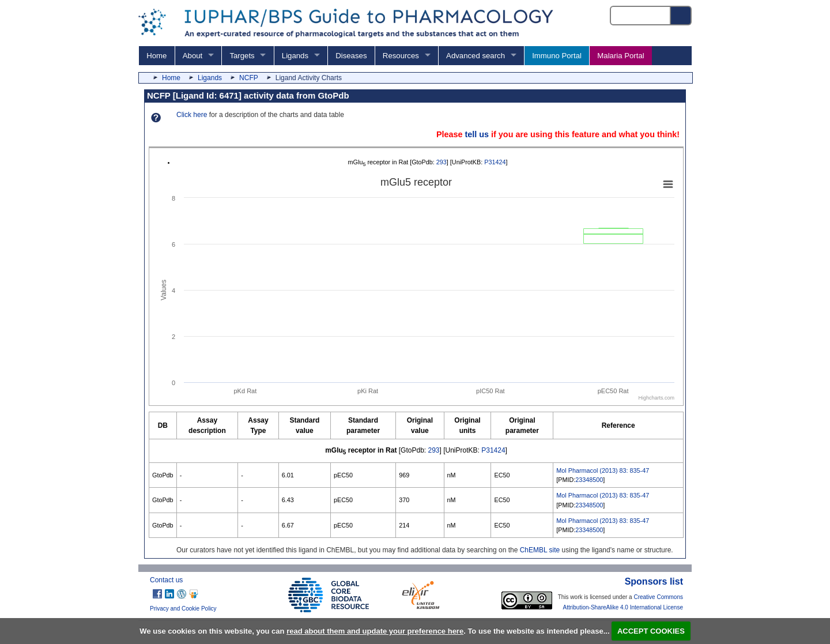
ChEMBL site (540, 550)
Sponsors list (654, 581)
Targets (242, 56)
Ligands (295, 56)
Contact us (166, 580)
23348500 (589, 480)
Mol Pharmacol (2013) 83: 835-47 (603, 470)
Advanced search (476, 56)
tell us (477, 134)
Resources (401, 56)
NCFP (249, 78)
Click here (192, 115)
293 (442, 162)
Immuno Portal (557, 56)
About (193, 56)
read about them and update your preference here (375, 631)
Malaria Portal (620, 56)
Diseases (351, 56)
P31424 (495, 162)
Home (156, 56)
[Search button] (681, 16)
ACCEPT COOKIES (651, 631)
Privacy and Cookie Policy (183, 609)
